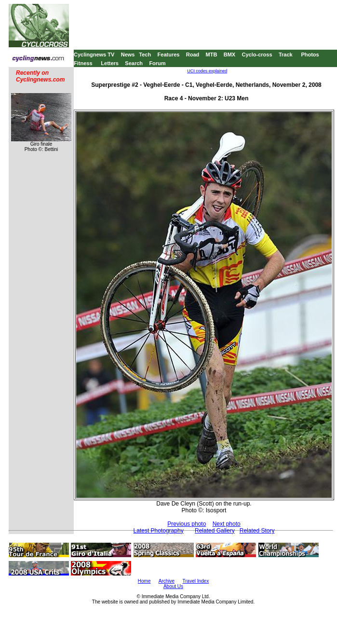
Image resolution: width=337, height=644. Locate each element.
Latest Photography (159, 531)
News (128, 55)
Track (286, 55)
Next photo (227, 524)
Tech (145, 55)
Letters (110, 63)
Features (169, 55)
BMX (229, 55)
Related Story (257, 531)
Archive (167, 581)
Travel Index (196, 581)
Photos (310, 55)
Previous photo (187, 524)
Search (134, 63)
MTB (212, 55)
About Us (173, 586)
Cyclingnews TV (94, 55)
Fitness (83, 63)
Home (144, 581)
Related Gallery (215, 531)
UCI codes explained (207, 71)
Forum (157, 63)
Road (193, 55)
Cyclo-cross (257, 55)
